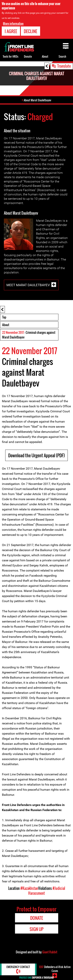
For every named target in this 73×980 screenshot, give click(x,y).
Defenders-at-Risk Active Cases (55, 969)
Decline (30, 31)
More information (13, 24)
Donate (28, 56)
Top (4, 317)
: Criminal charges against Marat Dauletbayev (29, 335)
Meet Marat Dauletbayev (28, 285)
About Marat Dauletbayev (37, 100)
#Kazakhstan (29, 888)
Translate (64, 66)
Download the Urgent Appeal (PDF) (36, 455)
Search (62, 56)
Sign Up (36, 929)
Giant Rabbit (50, 952)
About (6, 325)
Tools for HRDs (11, 56)
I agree (11, 31)
